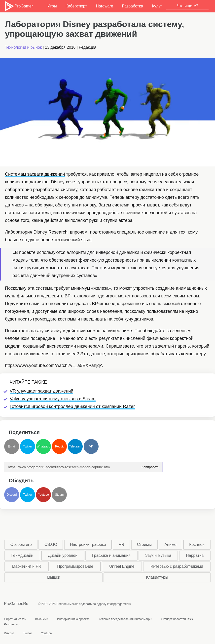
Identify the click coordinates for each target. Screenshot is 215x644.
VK (91, 446)
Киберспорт (76, 6)
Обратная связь (15, 619)
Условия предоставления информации (125, 619)
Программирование (75, 566)
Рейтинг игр (12, 624)
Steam (59, 495)
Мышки (54, 577)
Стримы (144, 544)
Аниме (170, 544)
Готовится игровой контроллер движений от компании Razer (72, 406)
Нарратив (195, 555)
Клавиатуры (157, 577)
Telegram (75, 446)
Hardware (104, 6)
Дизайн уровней (63, 555)
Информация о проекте (73, 619)
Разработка (132, 6)
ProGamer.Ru (16, 604)
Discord (12, 495)
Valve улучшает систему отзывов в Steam (53, 399)
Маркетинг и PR (27, 566)
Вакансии (42, 619)
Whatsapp (43, 446)
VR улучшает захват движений (41, 391)
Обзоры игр (21, 544)
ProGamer (18, 6)
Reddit (59, 446)
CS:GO (51, 544)
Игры (52, 6)
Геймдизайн (22, 555)
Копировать (150, 465)
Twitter (27, 446)
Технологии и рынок (23, 47)
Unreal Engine (122, 566)
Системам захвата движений (35, 174)
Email (12, 446)
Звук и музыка (158, 555)
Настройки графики (88, 544)
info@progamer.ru (119, 604)
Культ (157, 6)
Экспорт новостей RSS (177, 619)
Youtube (43, 495)
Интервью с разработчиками (177, 566)
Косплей (197, 544)
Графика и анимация (111, 555)
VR (121, 544)
